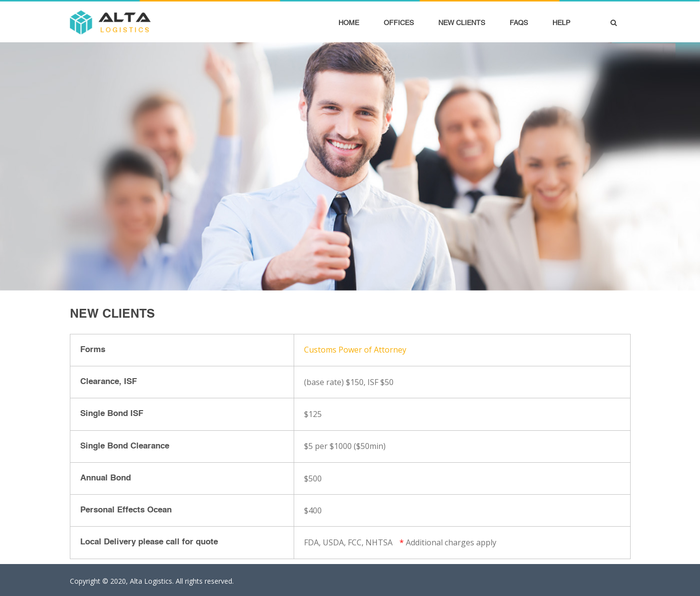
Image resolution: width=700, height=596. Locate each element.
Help (561, 23)
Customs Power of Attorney (355, 350)
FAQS (519, 23)
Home (349, 23)
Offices (399, 23)
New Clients (462, 23)
